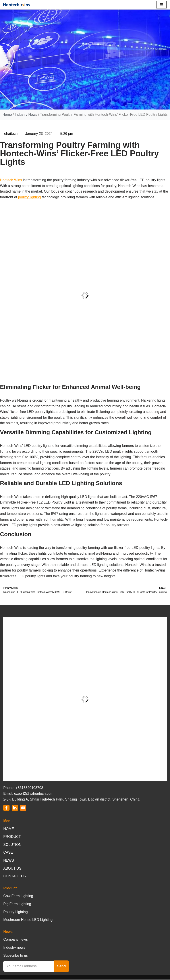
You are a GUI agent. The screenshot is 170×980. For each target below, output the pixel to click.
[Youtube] (23, 809)
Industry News (26, 115)
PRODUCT (12, 837)
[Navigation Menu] (161, 5)
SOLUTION (12, 845)
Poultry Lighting (15, 912)
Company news (15, 940)
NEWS (9, 861)
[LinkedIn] (15, 809)
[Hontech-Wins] (17, 5)
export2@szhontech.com (34, 794)
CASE (8, 853)
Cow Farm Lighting (18, 897)
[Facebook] (6, 809)
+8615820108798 (29, 788)
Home (7, 115)
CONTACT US (15, 877)
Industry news (14, 948)
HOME (9, 829)
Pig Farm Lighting (17, 904)
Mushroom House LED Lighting (28, 920)
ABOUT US (12, 869)
